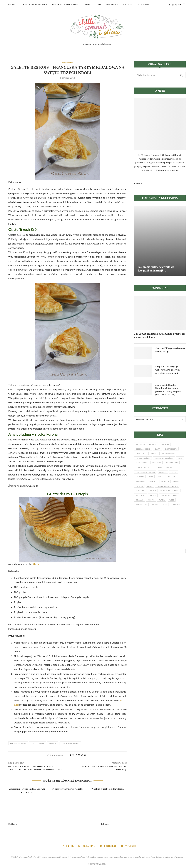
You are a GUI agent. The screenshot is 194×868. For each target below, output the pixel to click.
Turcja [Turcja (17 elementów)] (165, 513)
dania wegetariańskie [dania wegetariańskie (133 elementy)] (167, 461)
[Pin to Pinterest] (82, 756)
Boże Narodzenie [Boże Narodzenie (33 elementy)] (144, 450)
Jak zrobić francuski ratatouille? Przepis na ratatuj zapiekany (160, 336)
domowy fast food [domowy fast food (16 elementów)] (163, 471)
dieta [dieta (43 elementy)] (138, 466)
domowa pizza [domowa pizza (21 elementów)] (143, 471)
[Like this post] (73, 756)
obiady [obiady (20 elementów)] (153, 492)
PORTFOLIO (128, 4)
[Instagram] (173, 5)
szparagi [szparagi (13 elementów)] (140, 513)
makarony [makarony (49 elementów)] (155, 487)
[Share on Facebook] (76, 756)
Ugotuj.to (38, 564)
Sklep (88, 4)
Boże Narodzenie (18, 744)
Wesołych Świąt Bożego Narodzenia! (108, 789)
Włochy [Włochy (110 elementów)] (157, 518)
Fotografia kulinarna (34, 4)
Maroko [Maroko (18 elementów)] (169, 487)
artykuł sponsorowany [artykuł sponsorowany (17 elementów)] (147, 445)
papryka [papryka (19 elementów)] (165, 492)
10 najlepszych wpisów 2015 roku (68, 789)
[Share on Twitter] (79, 756)
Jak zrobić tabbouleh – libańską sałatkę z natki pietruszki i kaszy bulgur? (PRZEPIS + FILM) (169, 390)
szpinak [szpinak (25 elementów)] (153, 513)
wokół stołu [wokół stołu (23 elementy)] (142, 518)
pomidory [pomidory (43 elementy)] (168, 497)
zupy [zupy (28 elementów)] (168, 518)
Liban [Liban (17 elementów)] (174, 481)
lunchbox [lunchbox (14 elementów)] (141, 487)
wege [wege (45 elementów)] (175, 513)
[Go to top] (97, 864)
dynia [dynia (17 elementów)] (180, 471)
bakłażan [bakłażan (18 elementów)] (168, 445)
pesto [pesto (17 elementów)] (177, 492)
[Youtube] (180, 5)
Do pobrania (144, 4)
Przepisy (12, 4)
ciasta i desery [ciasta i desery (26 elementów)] (174, 450)
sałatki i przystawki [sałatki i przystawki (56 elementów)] (172, 507)
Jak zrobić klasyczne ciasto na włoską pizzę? (169, 350)
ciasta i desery (37, 744)
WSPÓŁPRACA (112, 4)
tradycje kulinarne (70, 744)
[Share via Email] (85, 756)
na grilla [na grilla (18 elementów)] (140, 492)
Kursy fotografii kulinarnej (66, 4)
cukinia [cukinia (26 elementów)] (155, 456)
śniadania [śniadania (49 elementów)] (141, 523)
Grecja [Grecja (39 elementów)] (139, 481)
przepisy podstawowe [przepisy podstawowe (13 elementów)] (159, 502)
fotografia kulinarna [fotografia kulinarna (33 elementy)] (158, 476)
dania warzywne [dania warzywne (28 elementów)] (172, 456)
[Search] (184, 5)
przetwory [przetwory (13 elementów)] (141, 507)
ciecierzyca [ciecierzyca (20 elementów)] (141, 456)
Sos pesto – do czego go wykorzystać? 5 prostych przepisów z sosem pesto (168, 370)
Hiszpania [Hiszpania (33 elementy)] (152, 481)
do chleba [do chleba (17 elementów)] (169, 466)
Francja (53, 744)
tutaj (16, 705)
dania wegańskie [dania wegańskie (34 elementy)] (144, 461)
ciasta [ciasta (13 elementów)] (160, 450)
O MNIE (98, 4)
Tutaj (122, 700)
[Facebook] (170, 5)
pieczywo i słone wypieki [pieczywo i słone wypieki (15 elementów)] (147, 497)
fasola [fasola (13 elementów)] (139, 476)
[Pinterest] (176, 5)
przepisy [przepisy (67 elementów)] (140, 502)
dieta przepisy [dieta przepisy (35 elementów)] (152, 466)
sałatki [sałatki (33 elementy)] (155, 507)
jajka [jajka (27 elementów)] (164, 481)
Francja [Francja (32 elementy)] (177, 476)
